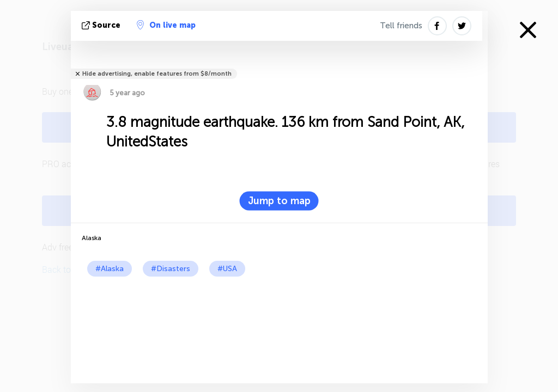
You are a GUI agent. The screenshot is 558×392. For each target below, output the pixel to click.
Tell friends (401, 26)
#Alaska (110, 269)
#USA (227, 269)
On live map (166, 25)
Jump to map (279, 201)
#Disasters (171, 269)
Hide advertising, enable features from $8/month (157, 74)
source (102, 25)
